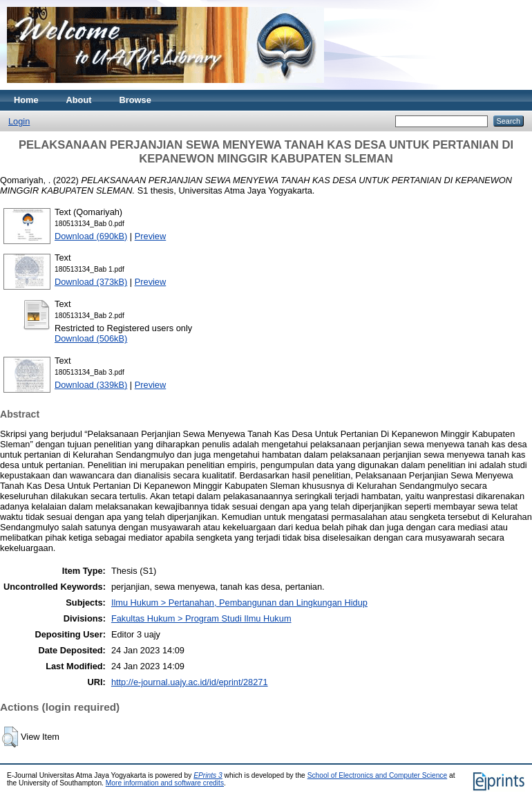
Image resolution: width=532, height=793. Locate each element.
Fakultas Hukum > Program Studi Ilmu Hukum (201, 618)
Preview (151, 236)
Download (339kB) (91, 385)
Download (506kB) (91, 338)
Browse (135, 100)
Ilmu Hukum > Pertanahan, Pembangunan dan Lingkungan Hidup (239, 603)
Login (19, 121)
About (79, 100)
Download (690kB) (91, 236)
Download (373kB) (91, 282)
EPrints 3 (208, 775)
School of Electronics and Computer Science (378, 775)
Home (26, 100)
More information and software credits (165, 783)
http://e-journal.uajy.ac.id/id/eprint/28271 (190, 682)
